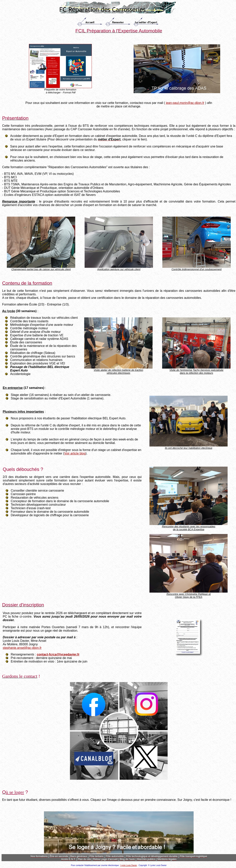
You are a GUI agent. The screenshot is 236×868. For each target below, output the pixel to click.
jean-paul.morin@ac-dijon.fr (185, 103)
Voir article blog (75, 453)
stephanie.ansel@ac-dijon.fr (22, 648)
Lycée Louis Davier (129, 865)
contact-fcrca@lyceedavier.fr (58, 654)
